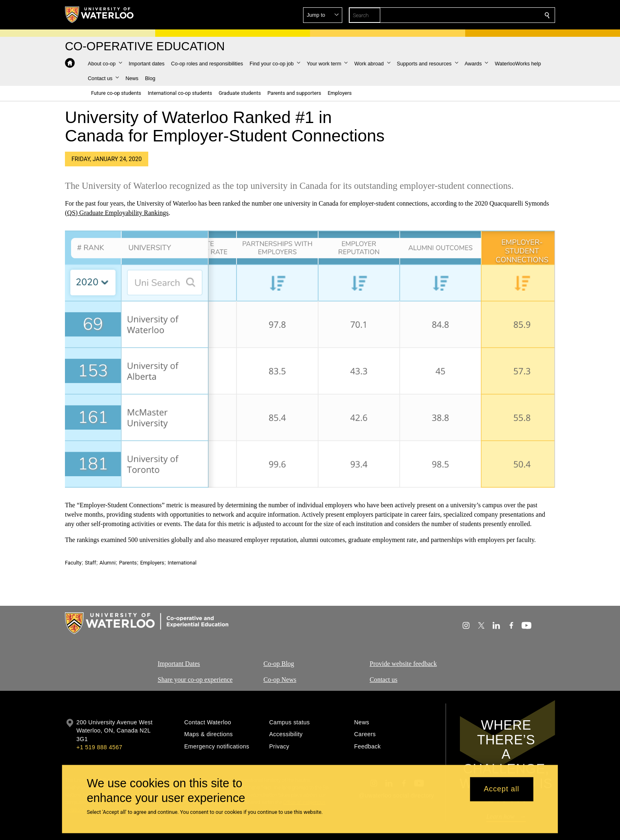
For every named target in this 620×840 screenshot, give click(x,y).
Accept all (501, 789)
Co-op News (280, 679)
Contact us (384, 679)
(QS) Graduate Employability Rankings (117, 213)
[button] (488, 15)
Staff (90, 563)
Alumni (108, 563)
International (182, 563)
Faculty (73, 563)
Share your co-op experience (195, 679)
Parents (128, 563)
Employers (152, 563)
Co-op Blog (279, 664)
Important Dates (179, 664)
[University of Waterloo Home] (100, 15)
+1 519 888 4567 (99, 747)
